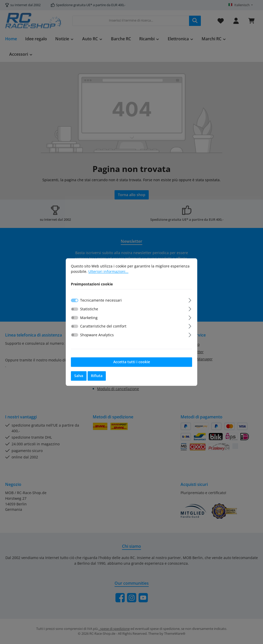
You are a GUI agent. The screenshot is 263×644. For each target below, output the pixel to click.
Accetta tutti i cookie (132, 362)
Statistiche (89, 309)
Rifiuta (97, 376)
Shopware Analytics (97, 335)
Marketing (89, 318)
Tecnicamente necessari (101, 300)
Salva (79, 376)
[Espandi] (190, 300)
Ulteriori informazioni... (108, 272)
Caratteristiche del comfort (103, 326)
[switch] (75, 309)
